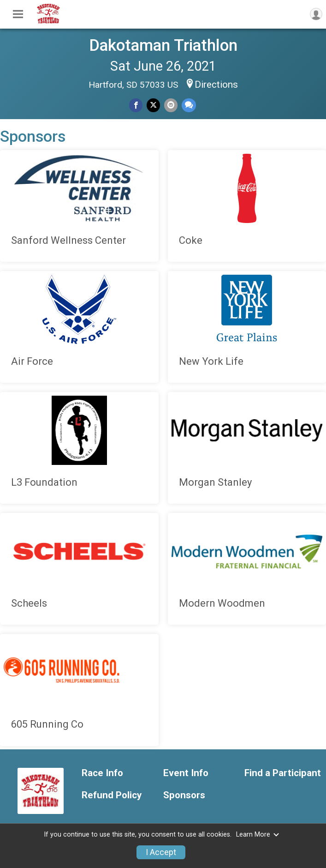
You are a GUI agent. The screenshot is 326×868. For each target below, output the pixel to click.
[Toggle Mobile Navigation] (18, 14)
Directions (216, 84)
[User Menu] (316, 14)
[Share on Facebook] (136, 105)
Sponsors (184, 795)
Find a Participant (283, 773)
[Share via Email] (171, 105)
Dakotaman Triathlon (163, 45)
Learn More (258, 835)
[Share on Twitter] (153, 105)
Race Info (102, 773)
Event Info (186, 773)
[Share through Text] (189, 105)
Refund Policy (112, 795)
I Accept (161, 852)
